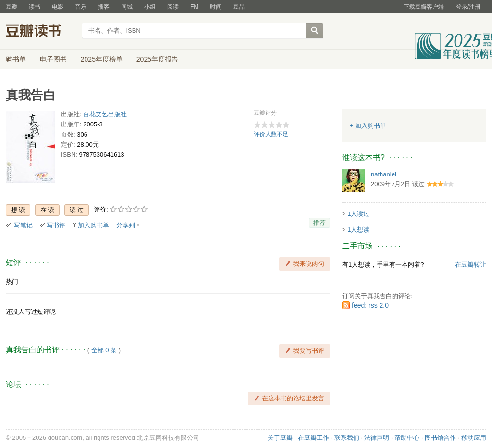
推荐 (320, 223)
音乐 (81, 7)
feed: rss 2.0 (370, 305)
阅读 (173, 7)
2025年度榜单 (102, 59)
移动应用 (474, 438)
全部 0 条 (104, 350)
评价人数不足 (271, 134)
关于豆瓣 (280, 438)
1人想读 (358, 230)
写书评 (56, 225)
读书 (35, 7)
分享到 (126, 225)
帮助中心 (407, 438)
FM (194, 7)
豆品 (239, 7)
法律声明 (377, 438)
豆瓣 (12, 7)
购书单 (16, 59)
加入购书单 (93, 225)
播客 (104, 7)
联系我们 (347, 438)
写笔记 (23, 225)
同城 (127, 7)
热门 (12, 281)
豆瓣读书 (41, 32)
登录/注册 (468, 7)
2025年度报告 (157, 59)
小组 (150, 7)
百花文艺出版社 (105, 114)
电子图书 (53, 59)
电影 (58, 7)
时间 (216, 7)
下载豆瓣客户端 (424, 7)
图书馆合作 (440, 438)
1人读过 (358, 214)
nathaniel (384, 174)
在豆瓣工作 (314, 438)
